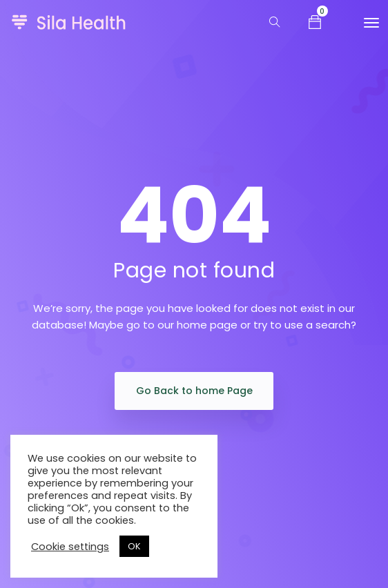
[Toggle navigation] (371, 23)
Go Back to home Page (194, 391)
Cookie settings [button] (70, 547)
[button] (315, 21)
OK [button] (134, 546)
